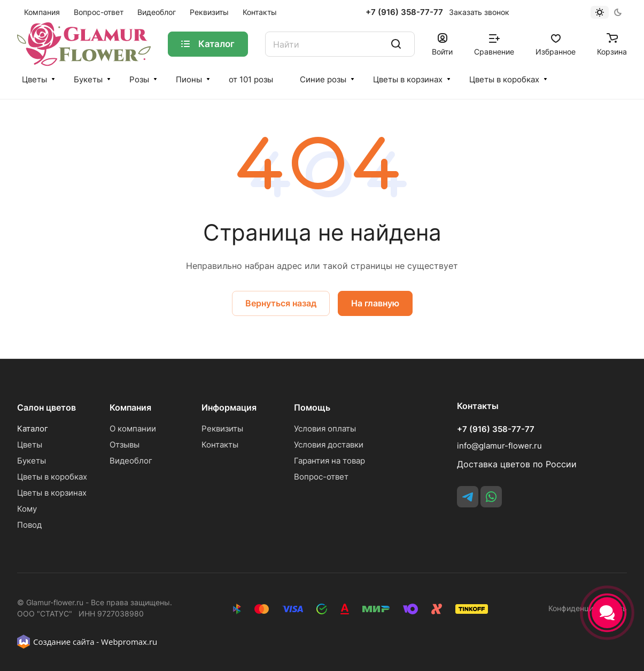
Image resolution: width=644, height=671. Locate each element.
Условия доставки (329, 445)
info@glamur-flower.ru (499, 446)
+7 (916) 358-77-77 (404, 12)
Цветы (34, 79)
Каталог (33, 429)
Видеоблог (131, 461)
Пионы (189, 79)
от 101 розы (251, 79)
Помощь (312, 407)
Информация (229, 407)
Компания (130, 407)
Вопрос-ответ (321, 477)
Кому (27, 509)
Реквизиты (222, 429)
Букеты (88, 79)
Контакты (220, 445)
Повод (29, 525)
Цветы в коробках (504, 79)
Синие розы (323, 79)
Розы (139, 79)
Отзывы (125, 445)
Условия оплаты (325, 429)
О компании (133, 429)
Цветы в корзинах (408, 79)
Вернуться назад (281, 303)
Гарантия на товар (329, 461)
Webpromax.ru (129, 642)
